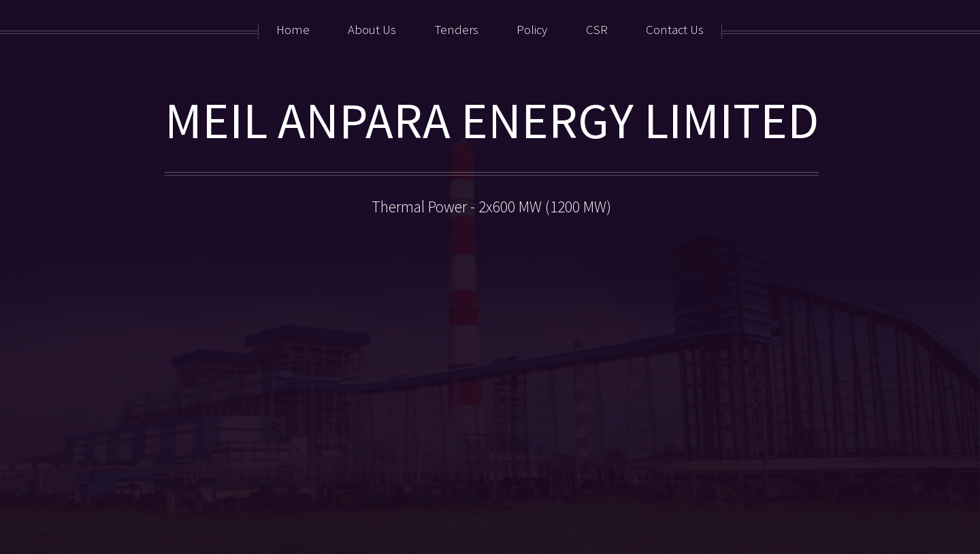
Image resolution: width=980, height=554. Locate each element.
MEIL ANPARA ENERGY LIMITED (492, 120)
